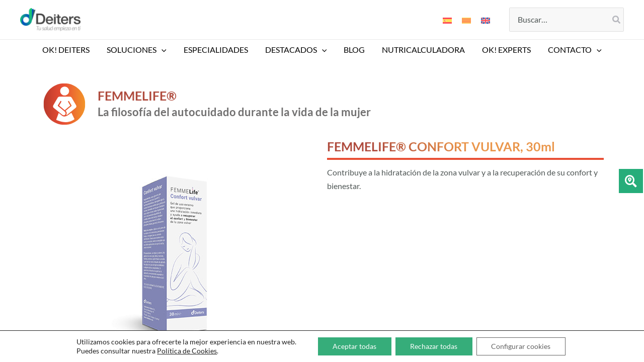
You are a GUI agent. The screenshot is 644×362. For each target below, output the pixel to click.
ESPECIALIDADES (217, 50)
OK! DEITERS (69, 50)
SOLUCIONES (139, 50)
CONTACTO (571, 50)
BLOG (354, 50)
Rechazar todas (434, 346)
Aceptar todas (354, 346)
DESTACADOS (297, 50)
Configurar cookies (521, 346)
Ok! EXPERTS (504, 50)
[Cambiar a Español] (447, 20)
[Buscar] (617, 20)
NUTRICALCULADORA (422, 50)
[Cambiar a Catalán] (466, 20)
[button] (164, 50)
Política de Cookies (186, 351)
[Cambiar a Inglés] (486, 20)
